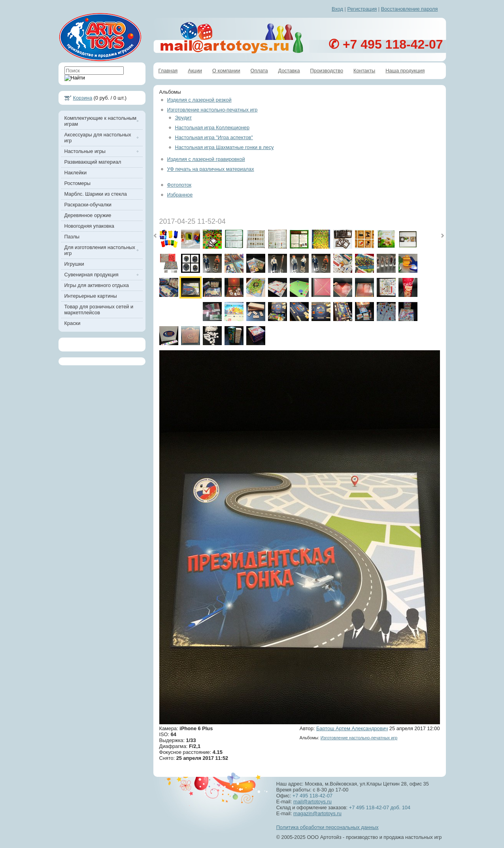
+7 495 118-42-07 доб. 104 (379, 807)
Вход (337, 9)
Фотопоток (179, 185)
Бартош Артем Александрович (352, 728)
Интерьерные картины (91, 296)
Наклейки (76, 173)
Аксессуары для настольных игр (98, 138)
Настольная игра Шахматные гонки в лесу (225, 147)
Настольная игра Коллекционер (212, 127)
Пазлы (72, 237)
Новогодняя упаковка (89, 226)
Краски (73, 323)
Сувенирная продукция (92, 275)
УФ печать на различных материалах (211, 169)
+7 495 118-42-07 (312, 796)
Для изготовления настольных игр (100, 250)
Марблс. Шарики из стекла (96, 194)
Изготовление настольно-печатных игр (212, 110)
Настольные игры (85, 151)
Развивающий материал (93, 162)
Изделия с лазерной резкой (199, 100)
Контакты (364, 71)
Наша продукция (405, 71)
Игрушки (74, 264)
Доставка (289, 71)
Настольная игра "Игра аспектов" (214, 137)
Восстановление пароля (410, 9)
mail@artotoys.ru (312, 802)
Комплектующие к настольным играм (100, 121)
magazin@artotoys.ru (317, 813)
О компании (226, 71)
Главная (168, 71)
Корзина (83, 98)
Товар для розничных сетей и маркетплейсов (99, 310)
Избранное (180, 195)
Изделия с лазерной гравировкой (206, 159)
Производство (327, 71)
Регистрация (362, 9)
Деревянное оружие (88, 215)
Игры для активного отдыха (97, 285)
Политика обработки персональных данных (328, 827)
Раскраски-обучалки (88, 205)
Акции (195, 71)
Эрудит (184, 118)
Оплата (259, 71)
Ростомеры (78, 183)
